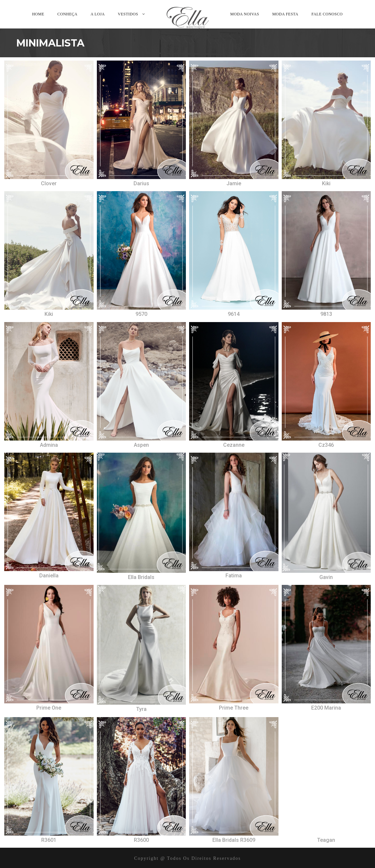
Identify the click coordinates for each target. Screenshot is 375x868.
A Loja (98, 14)
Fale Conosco (327, 14)
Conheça (67, 14)
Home (38, 14)
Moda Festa (285, 14)
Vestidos (128, 14)
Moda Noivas (245, 14)
